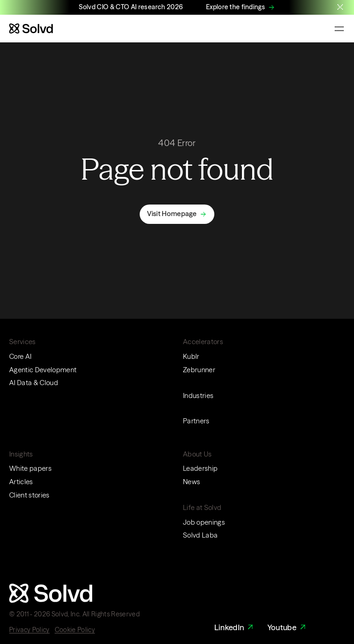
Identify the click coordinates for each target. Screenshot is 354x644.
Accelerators (203, 342)
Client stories (29, 495)
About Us (198, 454)
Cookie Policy (75, 630)
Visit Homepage (172, 214)
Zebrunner (199, 370)
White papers (30, 468)
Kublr (191, 357)
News (192, 482)
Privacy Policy (29, 630)
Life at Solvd (202, 508)
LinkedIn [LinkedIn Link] (235, 628)
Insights (21, 454)
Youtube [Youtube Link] (288, 628)
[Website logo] (31, 29)
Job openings (204, 522)
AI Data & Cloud (34, 383)
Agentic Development (43, 370)
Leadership (200, 468)
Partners (196, 421)
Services (23, 342)
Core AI (20, 357)
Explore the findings (236, 7)
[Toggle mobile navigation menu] (339, 29)
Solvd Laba (200, 535)
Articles (21, 482)
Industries (198, 396)
